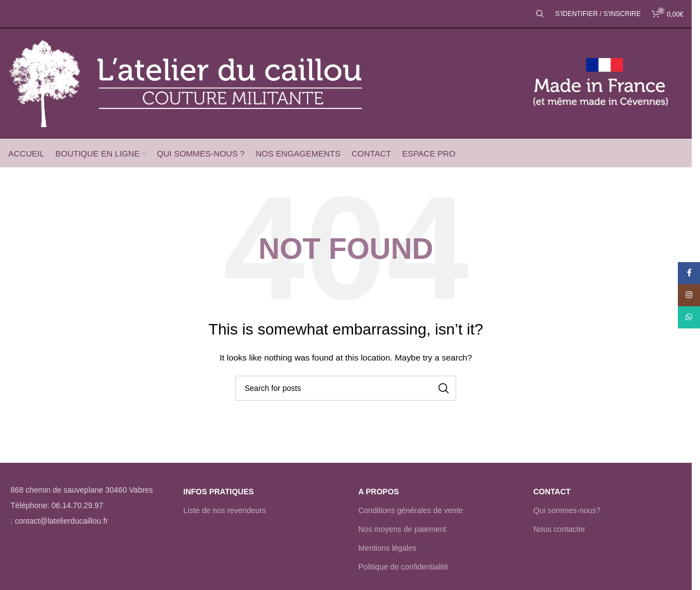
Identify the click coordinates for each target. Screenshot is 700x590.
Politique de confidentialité (404, 567)
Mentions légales (388, 548)
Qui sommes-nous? (567, 510)
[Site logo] (44, 83)
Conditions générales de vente (411, 510)
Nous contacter (559, 529)
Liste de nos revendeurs (224, 510)
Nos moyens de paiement (403, 529)
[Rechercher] (540, 14)
